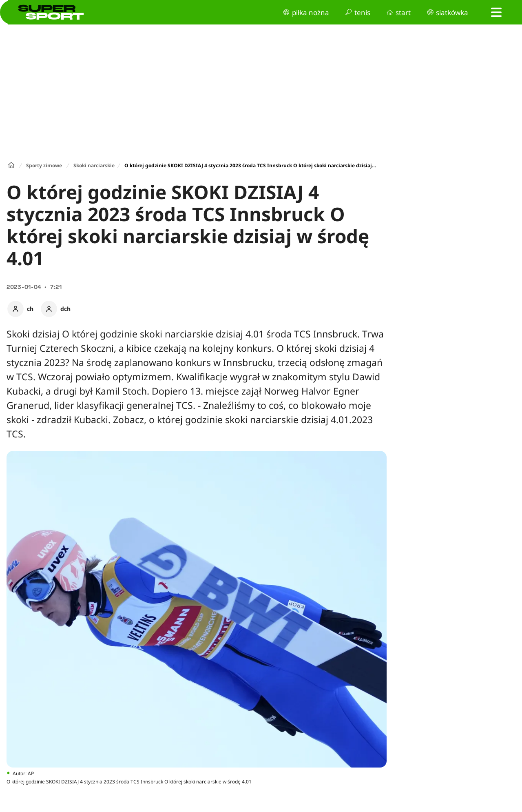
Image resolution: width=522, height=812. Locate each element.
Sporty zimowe (44, 165)
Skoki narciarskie (94, 165)
